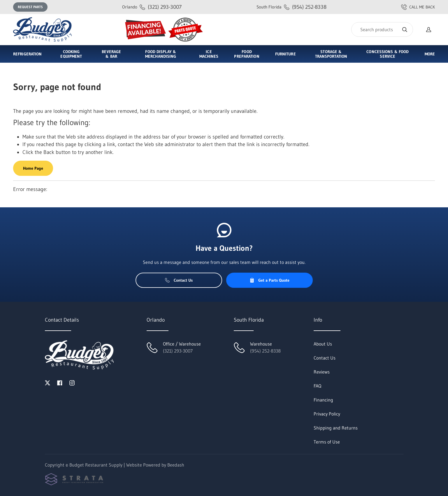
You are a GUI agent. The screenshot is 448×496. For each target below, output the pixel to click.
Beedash (176, 465)
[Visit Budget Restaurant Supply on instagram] (72, 382)
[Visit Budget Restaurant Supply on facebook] (60, 382)
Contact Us (179, 280)
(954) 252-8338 (291, 7)
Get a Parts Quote (269, 280)
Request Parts (30, 7)
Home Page (33, 168)
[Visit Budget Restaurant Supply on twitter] (48, 382)
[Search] (382, 29)
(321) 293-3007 (152, 7)
